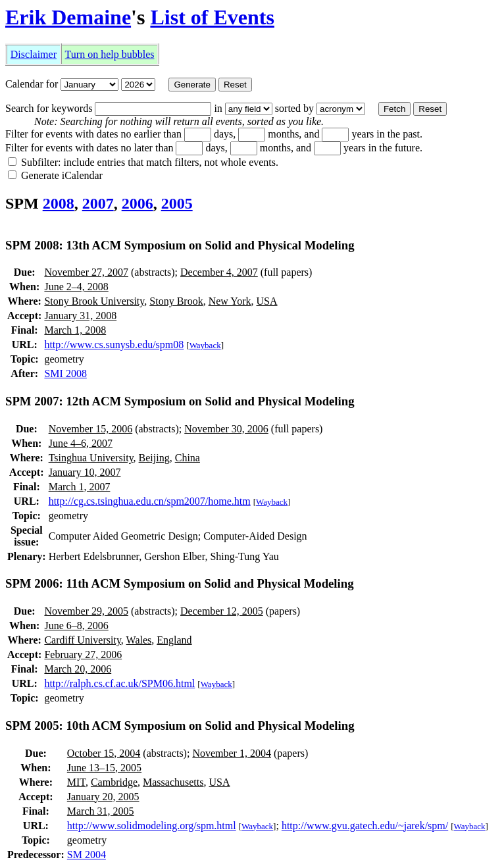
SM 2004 (87, 855)
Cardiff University (82, 640)
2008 (59, 203)
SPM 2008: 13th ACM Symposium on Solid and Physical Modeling (180, 245)
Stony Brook (176, 301)
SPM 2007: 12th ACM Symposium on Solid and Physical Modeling (180, 401)
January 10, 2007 (85, 472)
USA (267, 301)
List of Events (212, 17)
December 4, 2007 (219, 272)
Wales (139, 640)
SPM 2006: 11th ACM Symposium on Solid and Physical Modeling (180, 583)
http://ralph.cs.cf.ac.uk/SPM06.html (119, 683)
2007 (98, 203)
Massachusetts (173, 782)
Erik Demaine (68, 17)
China (188, 458)
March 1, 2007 (80, 487)
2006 (138, 203)
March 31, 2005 (101, 811)
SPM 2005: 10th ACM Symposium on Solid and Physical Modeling (180, 726)
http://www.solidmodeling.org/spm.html (152, 826)
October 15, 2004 (104, 753)
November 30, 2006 (226, 429)
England (174, 640)
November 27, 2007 (86, 272)
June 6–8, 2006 (76, 625)
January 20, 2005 (103, 797)
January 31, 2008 (80, 316)
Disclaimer (34, 54)
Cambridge (114, 782)
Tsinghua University (91, 458)
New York (230, 301)
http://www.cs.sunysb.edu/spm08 (114, 345)
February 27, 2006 (83, 654)
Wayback (205, 345)
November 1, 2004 (232, 753)
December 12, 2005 (222, 611)
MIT (76, 782)
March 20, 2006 (78, 669)
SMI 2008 (65, 373)
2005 (177, 203)
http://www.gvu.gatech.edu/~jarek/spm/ (365, 826)
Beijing (154, 458)
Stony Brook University (94, 301)
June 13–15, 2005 (104, 768)
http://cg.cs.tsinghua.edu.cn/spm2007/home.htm (150, 501)
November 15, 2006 (91, 429)
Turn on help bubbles (110, 54)
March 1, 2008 (75, 330)
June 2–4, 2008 (76, 287)
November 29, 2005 (86, 611)
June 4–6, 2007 (81, 443)
